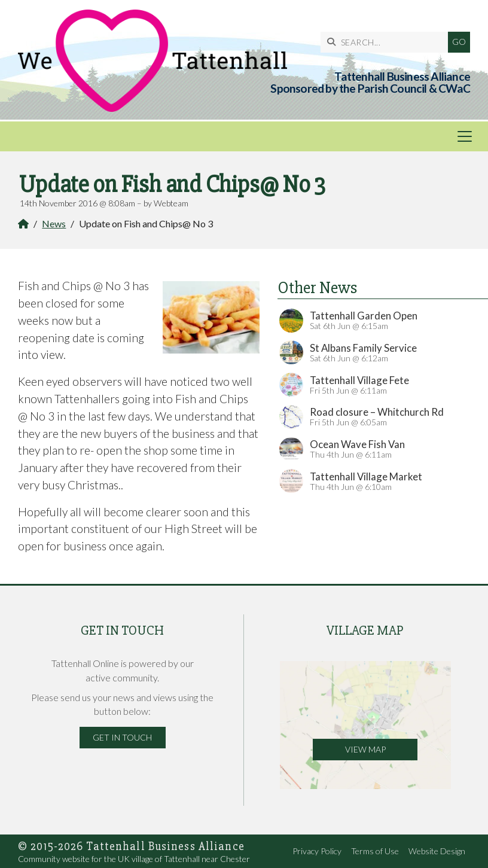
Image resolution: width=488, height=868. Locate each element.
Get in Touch (122, 737)
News (54, 223)
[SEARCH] (387, 42)
